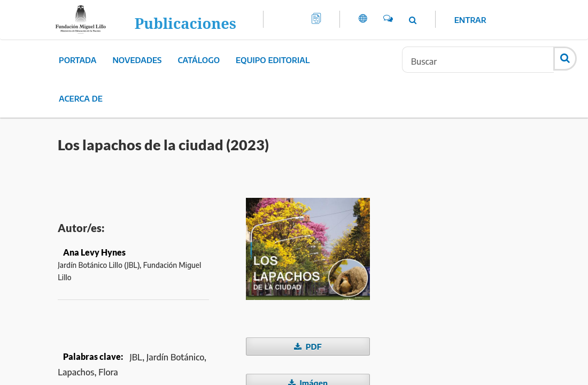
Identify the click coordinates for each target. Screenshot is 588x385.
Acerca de (81, 98)
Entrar (470, 20)
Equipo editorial (273, 60)
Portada (78, 60)
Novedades (137, 60)
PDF (313, 346)
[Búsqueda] (478, 60)
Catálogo (199, 60)
